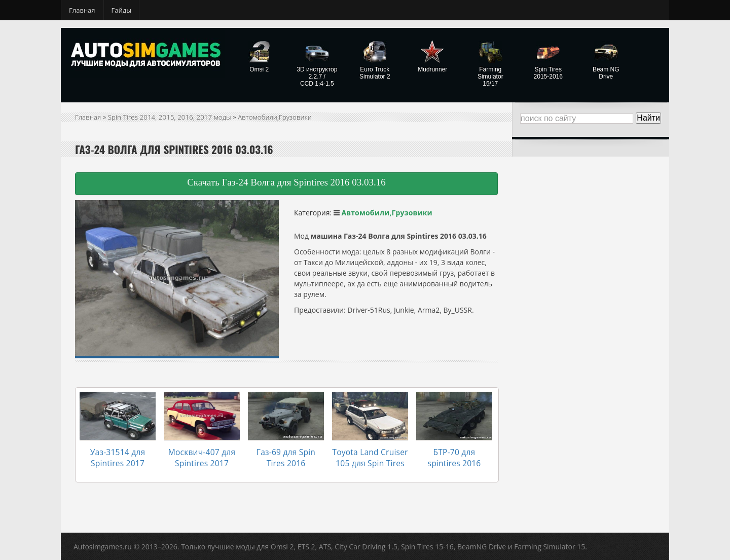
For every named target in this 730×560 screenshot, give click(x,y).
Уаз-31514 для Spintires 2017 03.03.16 (117, 457)
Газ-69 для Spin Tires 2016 (286, 452)
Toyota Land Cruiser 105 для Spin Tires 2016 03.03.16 (370, 457)
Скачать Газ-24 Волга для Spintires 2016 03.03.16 (286, 182)
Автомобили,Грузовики (282, 117)
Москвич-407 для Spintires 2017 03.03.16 (202, 457)
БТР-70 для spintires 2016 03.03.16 (454, 452)
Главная (82, 10)
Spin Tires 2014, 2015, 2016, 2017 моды (173, 117)
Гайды (122, 10)
